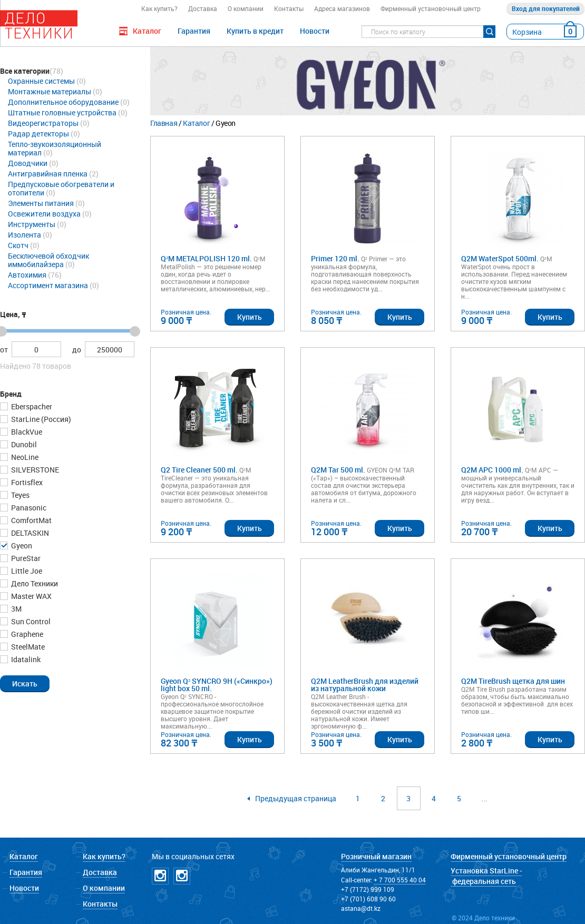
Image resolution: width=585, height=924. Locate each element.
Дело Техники (34, 583)
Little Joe (26, 571)
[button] (25, 683)
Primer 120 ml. (335, 259)
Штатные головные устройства (62, 112)
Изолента (25, 235)
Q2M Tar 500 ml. (338, 470)
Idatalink (25, 659)
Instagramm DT (160, 876)
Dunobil (23, 444)
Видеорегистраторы (43, 123)
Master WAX (31, 596)
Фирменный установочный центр (431, 8)
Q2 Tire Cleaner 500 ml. (199, 470)
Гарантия (194, 31)
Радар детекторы (38, 134)
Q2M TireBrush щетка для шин (513, 681)
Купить (250, 317)
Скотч (18, 245)
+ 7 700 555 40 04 (400, 880)
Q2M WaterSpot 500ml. (500, 259)
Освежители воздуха (44, 214)
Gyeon (21, 545)
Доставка (203, 8)
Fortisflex (26, 482)
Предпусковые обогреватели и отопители (61, 188)
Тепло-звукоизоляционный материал (55, 148)
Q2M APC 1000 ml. (492, 470)
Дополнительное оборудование (63, 102)
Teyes (19, 495)
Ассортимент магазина (48, 285)
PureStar (25, 558)
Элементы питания (41, 203)
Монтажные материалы (50, 91)
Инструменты (32, 224)
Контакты (289, 8)
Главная (164, 123)
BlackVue (26, 432)
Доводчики (28, 163)
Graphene (26, 634)
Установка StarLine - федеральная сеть (486, 876)
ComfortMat (31, 520)
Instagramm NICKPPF (182, 876)
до (77, 350)
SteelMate (27, 647)
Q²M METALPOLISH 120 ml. (206, 259)
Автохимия (27, 275)
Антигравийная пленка (48, 174)
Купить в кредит (255, 31)
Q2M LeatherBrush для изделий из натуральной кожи (365, 685)
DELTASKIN (29, 533)
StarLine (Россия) (40, 419)
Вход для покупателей (546, 8)
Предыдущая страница (296, 798)
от (4, 350)
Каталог (196, 123)
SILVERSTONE (34, 470)
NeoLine (24, 457)
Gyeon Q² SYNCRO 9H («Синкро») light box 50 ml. (217, 685)
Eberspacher (31, 406)
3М (16, 609)
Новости (315, 31)
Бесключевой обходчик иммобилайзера (48, 260)
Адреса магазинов (342, 8)
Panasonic (28, 508)
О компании (246, 8)
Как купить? (159, 8)
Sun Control (30, 621)
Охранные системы (41, 81)
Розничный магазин (376, 856)
